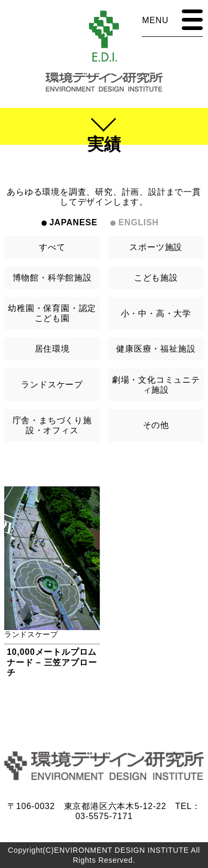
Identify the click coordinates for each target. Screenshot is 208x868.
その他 (156, 425)
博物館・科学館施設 (52, 278)
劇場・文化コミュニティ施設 (156, 385)
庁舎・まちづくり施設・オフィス (52, 425)
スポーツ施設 (156, 247)
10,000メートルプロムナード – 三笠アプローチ (52, 662)
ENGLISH (138, 222)
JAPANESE (73, 222)
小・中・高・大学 (156, 313)
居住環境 (52, 349)
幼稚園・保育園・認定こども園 (52, 313)
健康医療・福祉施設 (156, 349)
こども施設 (156, 278)
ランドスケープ (52, 385)
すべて (52, 247)
